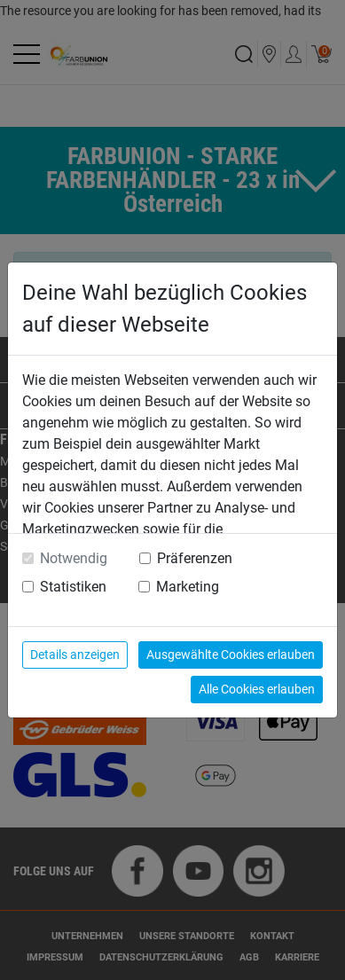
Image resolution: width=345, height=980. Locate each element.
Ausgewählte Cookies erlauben (231, 655)
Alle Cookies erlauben (257, 689)
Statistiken (73, 587)
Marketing (188, 587)
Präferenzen (195, 558)
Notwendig (74, 558)
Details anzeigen (75, 655)
